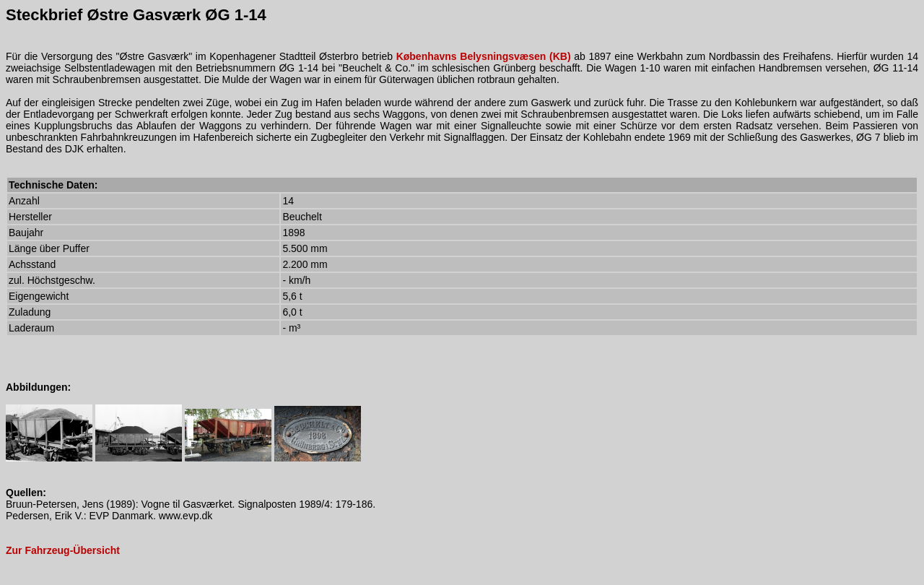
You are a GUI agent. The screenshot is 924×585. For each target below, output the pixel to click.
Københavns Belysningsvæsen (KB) (484, 56)
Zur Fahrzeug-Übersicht (63, 550)
